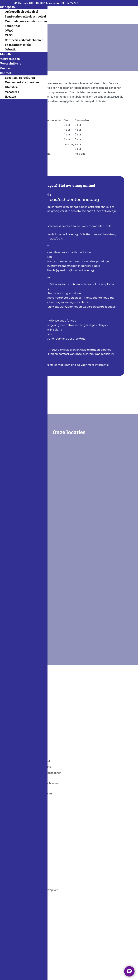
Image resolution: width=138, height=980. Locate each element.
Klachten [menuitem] (11, 87)
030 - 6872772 (69, 3)
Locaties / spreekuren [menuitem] (20, 78)
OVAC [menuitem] (9, 30)
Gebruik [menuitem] (10, 49)
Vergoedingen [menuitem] (10, 59)
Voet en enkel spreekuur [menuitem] (22, 82)
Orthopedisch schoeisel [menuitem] (22, 12)
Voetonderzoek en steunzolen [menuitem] (26, 21)
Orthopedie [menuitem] (8, 7)
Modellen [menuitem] (7, 54)
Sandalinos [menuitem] (13, 26)
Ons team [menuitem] (7, 68)
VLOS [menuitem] (9, 35)
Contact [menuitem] (6, 73)
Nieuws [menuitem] (10, 97)
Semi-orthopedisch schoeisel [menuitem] (25, 16)
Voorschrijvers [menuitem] (11, 63)
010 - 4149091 (38, 3)
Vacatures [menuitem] (12, 92)
